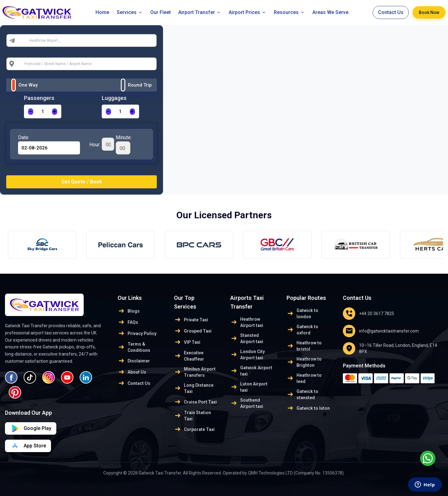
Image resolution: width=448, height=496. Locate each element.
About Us (132, 372)
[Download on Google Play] (28, 446)
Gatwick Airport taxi (251, 371)
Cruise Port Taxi (195, 402)
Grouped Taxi (193, 331)
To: (22, 64)
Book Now (429, 12)
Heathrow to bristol (304, 346)
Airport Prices (247, 12)
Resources (289, 12)
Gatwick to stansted (302, 394)
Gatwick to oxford (302, 330)
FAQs (128, 322)
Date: (24, 137)
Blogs (129, 311)
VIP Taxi (187, 342)
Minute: (124, 144)
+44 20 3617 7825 (369, 314)
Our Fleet (161, 12)
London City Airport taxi (247, 355)
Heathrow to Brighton (304, 362)
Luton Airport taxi (249, 387)
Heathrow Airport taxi (247, 322)
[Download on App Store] (31, 428)
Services (130, 12)
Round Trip (140, 85)
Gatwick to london (302, 314)
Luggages (114, 98)
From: (25, 40)
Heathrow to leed (304, 378)
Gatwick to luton (308, 408)
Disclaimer (134, 361)
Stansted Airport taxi (247, 338)
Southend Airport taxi (247, 403)
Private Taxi (191, 320)
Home (102, 12)
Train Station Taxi (192, 416)
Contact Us (391, 12)
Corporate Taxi (194, 429)
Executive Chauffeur (189, 356)
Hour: (102, 144)
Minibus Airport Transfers (195, 372)
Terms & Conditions (134, 347)
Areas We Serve (330, 12)
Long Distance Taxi (194, 388)
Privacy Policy (137, 333)
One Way (28, 85)
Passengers (39, 98)
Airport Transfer (200, 12)
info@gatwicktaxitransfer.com (381, 331)
